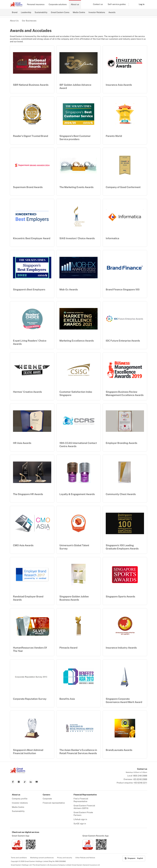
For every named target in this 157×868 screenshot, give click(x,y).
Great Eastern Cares (60, 12)
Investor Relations (97, 12)
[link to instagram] (19, 782)
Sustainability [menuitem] (18, 811)
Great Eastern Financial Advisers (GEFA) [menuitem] (84, 807)
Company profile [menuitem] (20, 799)
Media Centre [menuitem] (18, 807)
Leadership (26, 12)
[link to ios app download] (17, 849)
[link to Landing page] (18, 772)
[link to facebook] (13, 782)
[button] (132, 4)
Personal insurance (36, 4)
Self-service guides (117, 4)
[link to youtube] (37, 782)
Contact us (98, 4)
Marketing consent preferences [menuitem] (42, 858)
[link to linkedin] (31, 782)
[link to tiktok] (25, 782)
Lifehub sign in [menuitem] (80, 819)
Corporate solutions (58, 4)
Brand (15, 12)
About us (75, 4)
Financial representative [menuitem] (54, 803)
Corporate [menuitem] (47, 799)
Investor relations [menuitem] (20, 803)
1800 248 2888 (140, 776)
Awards (112, 12)
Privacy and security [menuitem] (65, 858)
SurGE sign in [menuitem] (80, 824)
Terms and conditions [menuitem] (19, 858)
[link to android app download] (31, 849)
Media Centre (79, 12)
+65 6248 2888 (140, 779)
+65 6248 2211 (140, 783)
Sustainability (41, 12)
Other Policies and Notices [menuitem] (85, 858)
